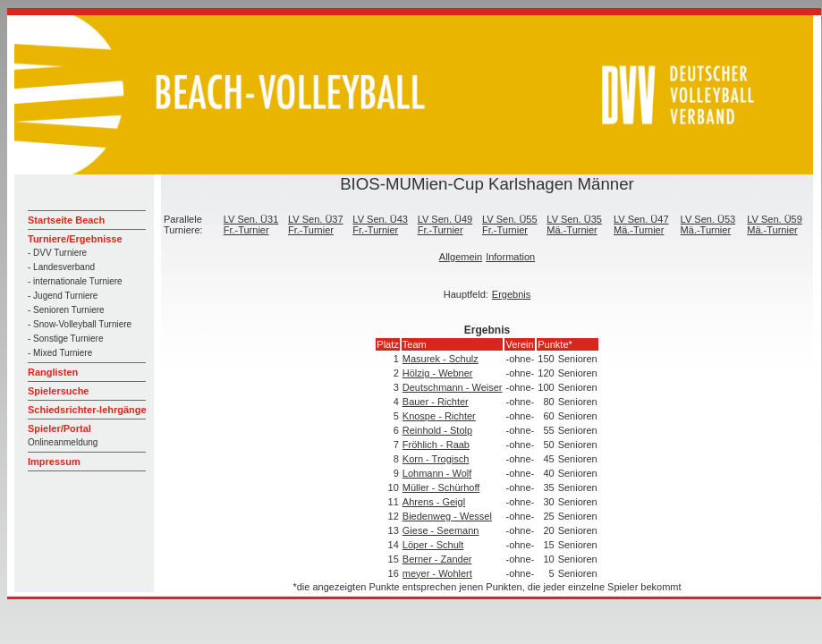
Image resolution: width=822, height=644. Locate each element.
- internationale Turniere (75, 281)
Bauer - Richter (436, 402)
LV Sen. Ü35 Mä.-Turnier (574, 225)
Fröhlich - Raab (436, 445)
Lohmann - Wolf (437, 473)
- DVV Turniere (57, 253)
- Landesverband (61, 267)
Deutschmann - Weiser (453, 387)
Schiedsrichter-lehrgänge (87, 410)
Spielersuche (58, 391)
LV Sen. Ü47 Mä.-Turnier (641, 225)
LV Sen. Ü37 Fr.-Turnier (316, 225)
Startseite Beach (66, 220)
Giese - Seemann (441, 530)
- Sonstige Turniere (66, 339)
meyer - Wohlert (437, 573)
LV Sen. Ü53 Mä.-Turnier (708, 225)
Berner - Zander (437, 559)
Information (510, 257)
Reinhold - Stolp (437, 430)
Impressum (54, 462)
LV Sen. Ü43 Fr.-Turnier (380, 225)
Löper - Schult (433, 545)
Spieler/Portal (59, 428)
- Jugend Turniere (63, 296)
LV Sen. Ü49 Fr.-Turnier (445, 225)
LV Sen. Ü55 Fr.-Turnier (510, 225)
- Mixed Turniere (60, 353)
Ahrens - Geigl (434, 502)
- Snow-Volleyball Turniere (80, 324)
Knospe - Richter (439, 416)
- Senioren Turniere (66, 310)
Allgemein (461, 257)
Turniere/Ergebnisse (75, 239)
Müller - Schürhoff (441, 487)
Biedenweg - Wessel (447, 516)
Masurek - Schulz (441, 359)
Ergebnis (511, 294)
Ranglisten (53, 372)
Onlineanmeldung (63, 442)
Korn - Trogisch (436, 459)
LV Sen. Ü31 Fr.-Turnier (251, 225)
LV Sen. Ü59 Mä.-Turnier (775, 225)
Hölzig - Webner (438, 373)
